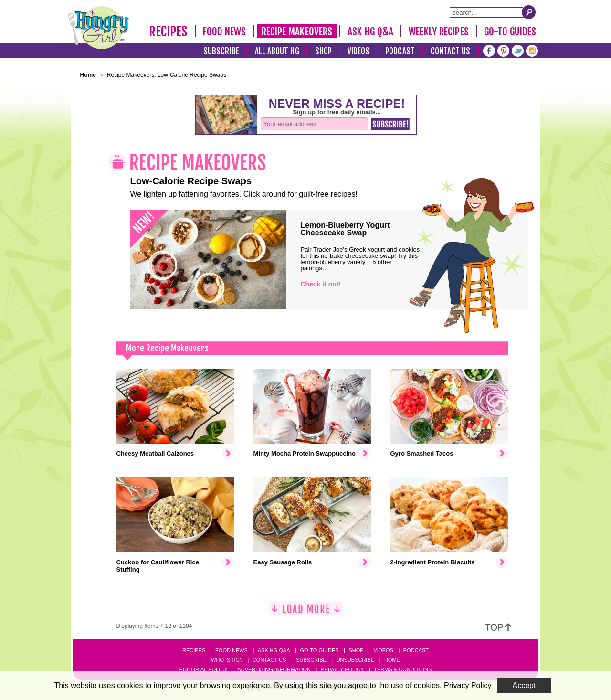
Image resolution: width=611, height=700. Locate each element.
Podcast (400, 51)
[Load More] (306, 612)
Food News (225, 32)
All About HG (277, 51)
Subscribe (221, 51)
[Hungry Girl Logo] (98, 28)
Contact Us (451, 51)
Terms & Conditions (403, 669)
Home (392, 660)
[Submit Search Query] (529, 12)
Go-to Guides (319, 650)
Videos (359, 51)
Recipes (168, 32)
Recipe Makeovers (297, 32)
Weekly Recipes (438, 32)
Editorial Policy (204, 669)
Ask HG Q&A (370, 32)
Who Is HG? (227, 660)
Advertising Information (274, 669)
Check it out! (321, 284)
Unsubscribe (355, 660)
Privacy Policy (342, 669)
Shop (323, 51)
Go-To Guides (510, 32)
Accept (524, 685)
